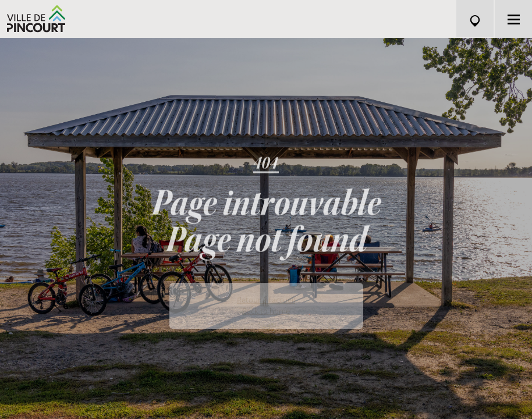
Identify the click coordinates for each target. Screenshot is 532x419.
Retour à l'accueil (266, 310)
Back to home (266, 321)
